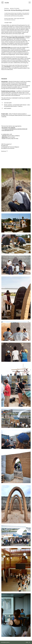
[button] (30, 2)
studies (7, 2)
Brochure (4, 151)
